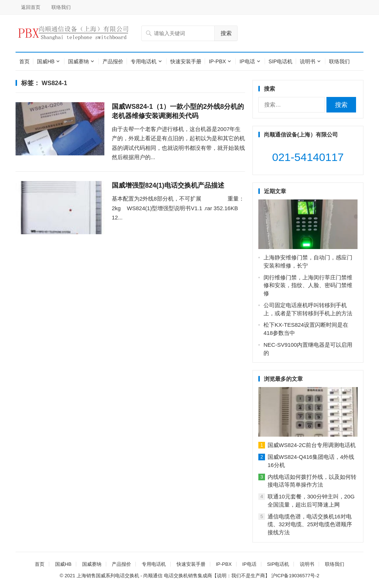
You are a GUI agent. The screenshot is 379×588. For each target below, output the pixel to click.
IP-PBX (217, 61)
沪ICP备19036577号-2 (295, 576)
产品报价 (113, 61)
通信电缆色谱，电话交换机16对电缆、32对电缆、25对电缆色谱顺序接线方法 (310, 525)
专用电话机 (144, 61)
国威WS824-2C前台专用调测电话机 (312, 445)
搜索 (226, 33)
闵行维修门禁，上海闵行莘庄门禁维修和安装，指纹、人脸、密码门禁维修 (308, 285)
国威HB (46, 61)
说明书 (308, 61)
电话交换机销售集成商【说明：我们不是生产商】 (217, 576)
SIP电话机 (281, 61)
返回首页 (31, 7)
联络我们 (61, 7)
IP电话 (247, 61)
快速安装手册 (186, 61)
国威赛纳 (78, 61)
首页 (24, 61)
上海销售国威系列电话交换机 (108, 576)
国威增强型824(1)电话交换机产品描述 (168, 185)
